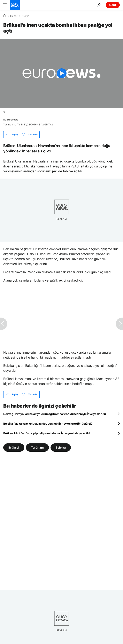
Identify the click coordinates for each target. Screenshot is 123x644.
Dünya (26, 16)
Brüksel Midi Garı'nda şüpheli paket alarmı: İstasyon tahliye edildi (47, 433)
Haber (14, 16)
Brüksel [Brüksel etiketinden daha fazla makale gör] (14, 447)
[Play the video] (62, 73)
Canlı (113, 5)
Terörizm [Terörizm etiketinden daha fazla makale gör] (37, 447)
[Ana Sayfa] (5, 16)
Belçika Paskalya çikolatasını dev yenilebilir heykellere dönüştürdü (48, 424)
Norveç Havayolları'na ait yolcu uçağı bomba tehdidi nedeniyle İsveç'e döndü (55, 414)
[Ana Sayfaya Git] (15, 5)
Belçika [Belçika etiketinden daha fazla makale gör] (61, 447)
